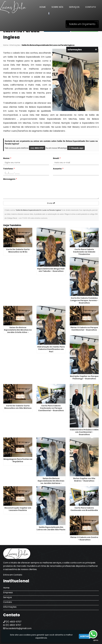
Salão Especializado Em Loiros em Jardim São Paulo (51, 528)
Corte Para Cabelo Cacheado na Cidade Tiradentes (84, 252)
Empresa (8, 593)
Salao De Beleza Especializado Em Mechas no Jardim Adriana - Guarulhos (51, 482)
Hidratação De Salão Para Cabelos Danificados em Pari (51, 349)
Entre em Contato (13, 575)
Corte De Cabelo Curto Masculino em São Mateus (18, 407)
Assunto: (58, 169)
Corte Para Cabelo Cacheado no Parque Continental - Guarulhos (51, 408)
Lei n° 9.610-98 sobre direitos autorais (33, 218)
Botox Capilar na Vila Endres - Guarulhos (84, 480)
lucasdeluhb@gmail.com (17, 628)
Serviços (74, 7)
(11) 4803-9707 (37, 148)
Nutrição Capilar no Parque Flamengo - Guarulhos (84, 377)
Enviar (51, 203)
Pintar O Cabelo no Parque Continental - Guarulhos (84, 329)
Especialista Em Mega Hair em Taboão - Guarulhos (51, 270)
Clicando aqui (76, 148)
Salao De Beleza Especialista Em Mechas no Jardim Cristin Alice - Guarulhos (18, 331)
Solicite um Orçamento (82, 24)
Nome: (7, 158)
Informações (10, 607)
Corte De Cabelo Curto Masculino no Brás (18, 251)
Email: (57, 158)
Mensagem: (10, 179)
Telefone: (9, 169)
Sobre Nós (57, 7)
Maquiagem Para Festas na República (18, 460)
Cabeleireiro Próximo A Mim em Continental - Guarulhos (84, 432)
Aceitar (85, 636)
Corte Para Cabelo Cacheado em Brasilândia (84, 509)
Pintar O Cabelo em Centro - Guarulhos (84, 538)
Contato (91, 7)
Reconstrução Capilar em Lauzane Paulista (18, 509)
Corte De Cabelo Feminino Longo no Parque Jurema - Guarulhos (84, 300)
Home (43, 7)
